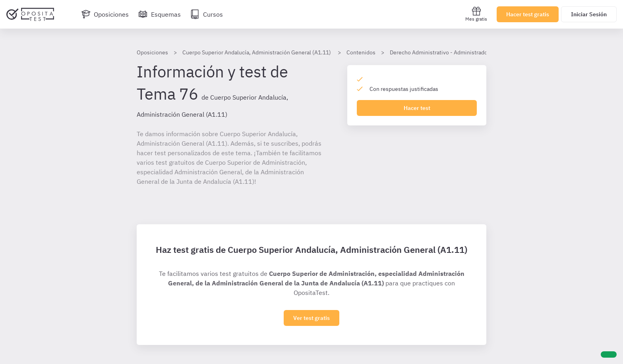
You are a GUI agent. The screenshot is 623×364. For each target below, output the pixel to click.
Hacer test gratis (528, 14)
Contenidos (361, 52)
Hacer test (417, 108)
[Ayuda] (609, 354)
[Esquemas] (160, 14)
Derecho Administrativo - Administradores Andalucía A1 (460, 52)
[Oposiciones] (105, 14)
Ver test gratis (311, 318)
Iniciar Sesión (589, 14)
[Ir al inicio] (30, 14)
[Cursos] (207, 14)
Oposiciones (152, 52)
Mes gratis (476, 14)
